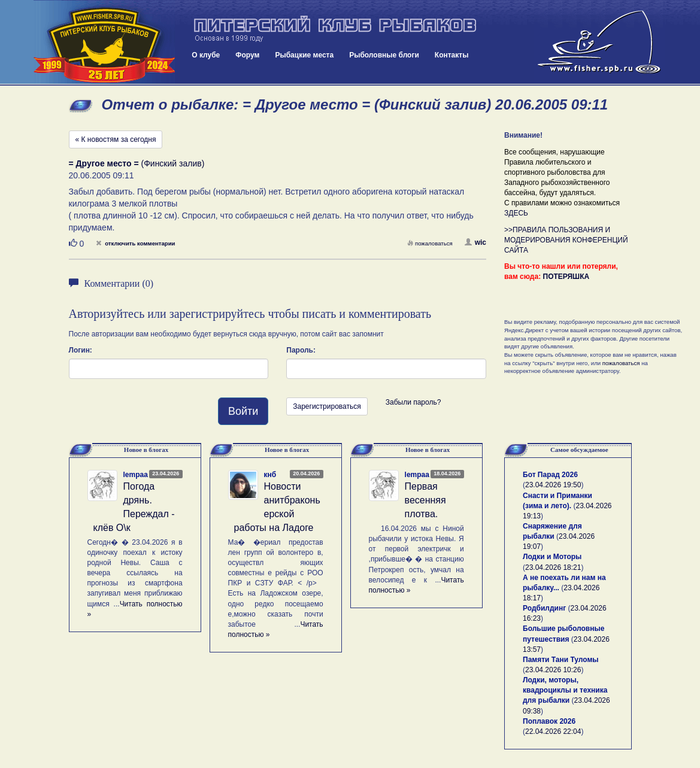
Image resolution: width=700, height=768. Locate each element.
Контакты (452, 55)
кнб (270, 475)
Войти (243, 411)
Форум (247, 55)
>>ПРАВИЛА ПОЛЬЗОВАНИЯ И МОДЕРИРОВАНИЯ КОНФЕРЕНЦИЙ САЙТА (566, 240)
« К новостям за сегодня (116, 139)
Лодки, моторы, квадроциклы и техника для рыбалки (565, 690)
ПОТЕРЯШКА (566, 277)
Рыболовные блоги (384, 55)
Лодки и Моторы (552, 557)
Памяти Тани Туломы (561, 660)
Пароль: (301, 350)
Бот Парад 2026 (550, 475)
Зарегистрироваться (327, 406)
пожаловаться (430, 243)
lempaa (136, 475)
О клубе (206, 55)
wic (475, 242)
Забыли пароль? (413, 402)
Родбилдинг (544, 608)
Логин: (81, 350)
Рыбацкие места (304, 55)
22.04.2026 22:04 (553, 731)
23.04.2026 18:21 (553, 567)
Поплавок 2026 (549, 721)
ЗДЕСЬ (516, 213)
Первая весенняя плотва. (425, 500)
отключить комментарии (135, 243)
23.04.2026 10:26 (553, 670)
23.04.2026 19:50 (553, 485)
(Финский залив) (137, 163)
